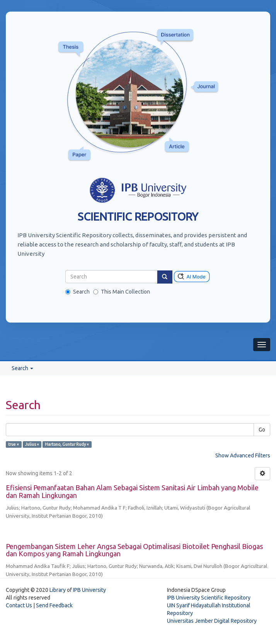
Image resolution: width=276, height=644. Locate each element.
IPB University (89, 590)
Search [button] (22, 368)
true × (14, 444)
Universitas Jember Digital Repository (212, 621)
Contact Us (19, 605)
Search (78, 292)
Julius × (32, 444)
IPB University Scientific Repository (209, 598)
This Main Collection (122, 292)
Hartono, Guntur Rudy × (67, 444)
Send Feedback (54, 605)
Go (262, 430)
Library (58, 590)
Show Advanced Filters (243, 455)
